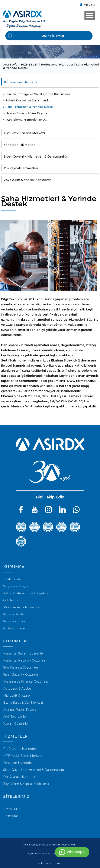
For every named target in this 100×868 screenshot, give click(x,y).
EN (93, 5)
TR (86, 5)
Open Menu (90, 15)
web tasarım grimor (50, 863)
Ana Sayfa (11, 64)
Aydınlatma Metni (39, 853)
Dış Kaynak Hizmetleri (21, 168)
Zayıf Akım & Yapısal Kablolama (28, 180)
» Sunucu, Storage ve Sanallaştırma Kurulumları (36, 94)
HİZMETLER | (31, 64)
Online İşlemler (36, 36)
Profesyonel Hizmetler (21, 82)
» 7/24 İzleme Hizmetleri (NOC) (25, 120)
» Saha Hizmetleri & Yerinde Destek (29, 107)
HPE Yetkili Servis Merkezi (24, 133)
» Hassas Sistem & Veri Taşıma (25, 113)
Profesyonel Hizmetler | (58, 64)
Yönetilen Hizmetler (19, 145)
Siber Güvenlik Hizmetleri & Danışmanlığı (36, 157)
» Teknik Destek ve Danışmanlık (26, 100)
